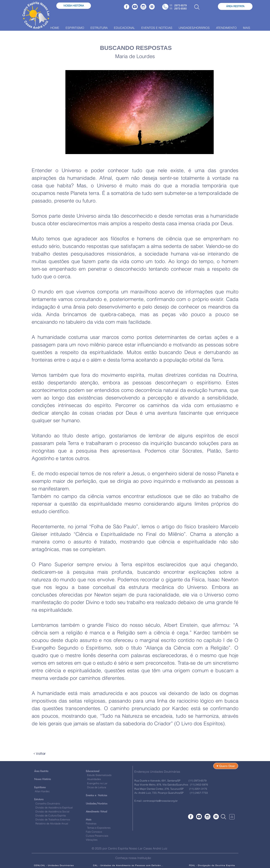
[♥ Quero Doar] (226, 766)
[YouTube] (135, 7)
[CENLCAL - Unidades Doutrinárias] (54, 865)
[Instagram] (143, 7)
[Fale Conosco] (152, 7)
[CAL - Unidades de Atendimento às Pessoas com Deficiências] (128, 865)
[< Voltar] (47, 754)
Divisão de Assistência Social (52, 811)
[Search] (223, 817)
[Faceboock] (127, 7)
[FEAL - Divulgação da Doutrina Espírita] (212, 865)
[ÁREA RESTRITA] (235, 6)
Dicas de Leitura (96, 787)
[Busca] (197, 7)
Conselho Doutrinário (48, 803)
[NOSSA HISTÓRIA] (74, 6)
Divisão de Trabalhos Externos (52, 819)
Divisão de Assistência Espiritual (54, 807)
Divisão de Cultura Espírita (51, 815)
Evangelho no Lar (97, 783)
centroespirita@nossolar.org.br (160, 801)
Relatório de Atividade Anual (52, 823)
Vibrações (92, 840)
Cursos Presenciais (97, 836)
